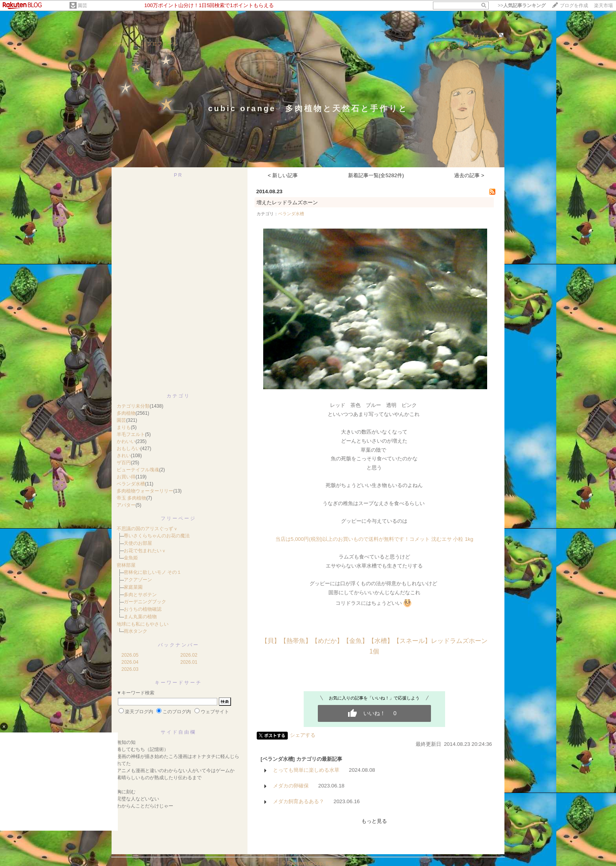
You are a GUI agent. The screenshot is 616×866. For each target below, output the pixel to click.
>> (522, 5)
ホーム (121, 44)
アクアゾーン (138, 580)
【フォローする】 (452, 44)
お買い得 (126, 477)
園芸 (82, 5)
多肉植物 (126, 413)
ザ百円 (124, 463)
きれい (124, 456)
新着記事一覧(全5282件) (376, 175)
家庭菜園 (133, 587)
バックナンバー (179, 645)
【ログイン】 (489, 44)
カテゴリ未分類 (133, 406)
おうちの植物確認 (143, 609)
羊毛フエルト (131, 434)
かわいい (126, 441)
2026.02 (189, 655)
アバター (126, 505)
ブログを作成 (574, 5)
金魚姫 (131, 558)
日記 (138, 44)
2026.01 (189, 662)
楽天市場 (603, 5)
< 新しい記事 (283, 175)
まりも (124, 427)
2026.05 (130, 655)
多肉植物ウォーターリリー (145, 491)
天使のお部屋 (138, 543)
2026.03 (130, 669)
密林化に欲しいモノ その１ (153, 572)
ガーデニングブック (145, 602)
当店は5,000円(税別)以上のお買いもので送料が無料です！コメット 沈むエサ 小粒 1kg (374, 539)
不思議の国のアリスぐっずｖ (147, 529)
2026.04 (130, 662)
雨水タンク (136, 631)
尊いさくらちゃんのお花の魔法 (157, 536)
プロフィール (162, 44)
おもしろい (128, 449)
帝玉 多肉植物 (131, 498)
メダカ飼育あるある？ (299, 801)
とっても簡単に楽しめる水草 (306, 770)
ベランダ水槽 (131, 484)
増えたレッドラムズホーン (287, 202)
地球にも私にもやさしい (143, 624)
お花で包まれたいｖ (145, 551)
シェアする (303, 735)
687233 (485, 36)
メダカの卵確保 (291, 786)
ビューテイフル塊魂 (138, 470)
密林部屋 (126, 565)
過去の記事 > (469, 175)
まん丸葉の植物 (140, 617)
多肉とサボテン (140, 595)
